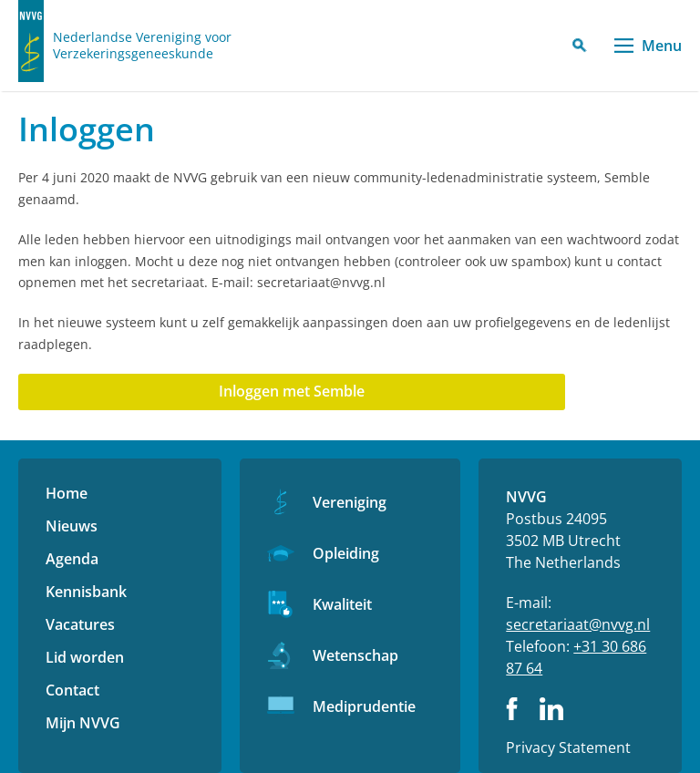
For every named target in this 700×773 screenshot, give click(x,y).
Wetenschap (355, 655)
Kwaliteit (342, 604)
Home (67, 493)
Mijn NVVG (83, 723)
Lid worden (85, 657)
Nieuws (72, 526)
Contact (72, 690)
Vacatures (80, 624)
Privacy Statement (568, 747)
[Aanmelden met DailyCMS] (292, 392)
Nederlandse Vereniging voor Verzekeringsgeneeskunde (142, 46)
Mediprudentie (364, 706)
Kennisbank (86, 592)
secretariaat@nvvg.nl (578, 624)
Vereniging (350, 502)
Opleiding (346, 553)
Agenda (72, 559)
